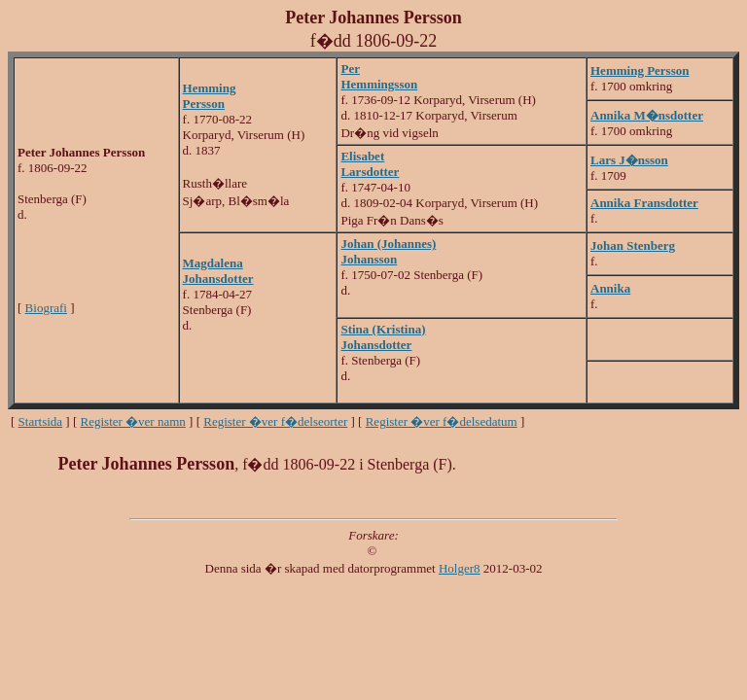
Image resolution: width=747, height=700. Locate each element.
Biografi (46, 308)
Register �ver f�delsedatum (442, 421)
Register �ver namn (133, 421)
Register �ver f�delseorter (275, 421)
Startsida (41, 421)
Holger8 (460, 568)
